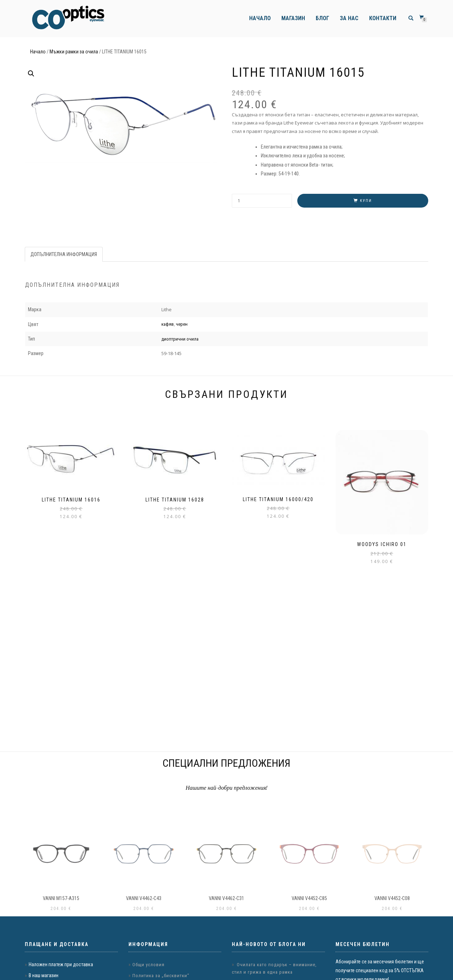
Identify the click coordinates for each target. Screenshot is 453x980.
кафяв (168, 324)
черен (182, 324)
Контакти (383, 18)
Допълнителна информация (64, 254)
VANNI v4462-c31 (226, 898)
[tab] (64, 254)
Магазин (293, 18)
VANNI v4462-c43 (144, 898)
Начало (260, 18)
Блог (322, 18)
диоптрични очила (180, 339)
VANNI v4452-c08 (392, 898)
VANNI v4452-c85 (309, 898)
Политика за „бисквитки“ (161, 976)
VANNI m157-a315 (61, 898)
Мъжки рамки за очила (74, 52)
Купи (366, 201)
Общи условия (148, 965)
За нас (349, 18)
